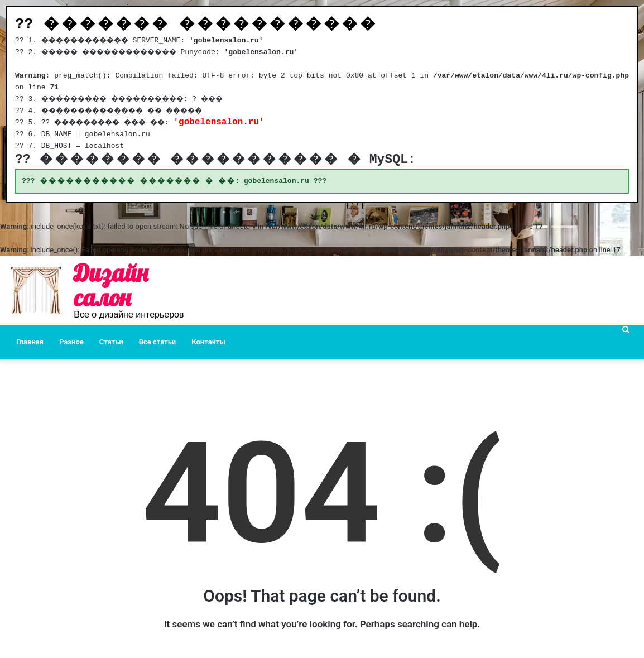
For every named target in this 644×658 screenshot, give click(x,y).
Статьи (111, 342)
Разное (71, 342)
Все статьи (158, 342)
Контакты (208, 342)
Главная (30, 342)
